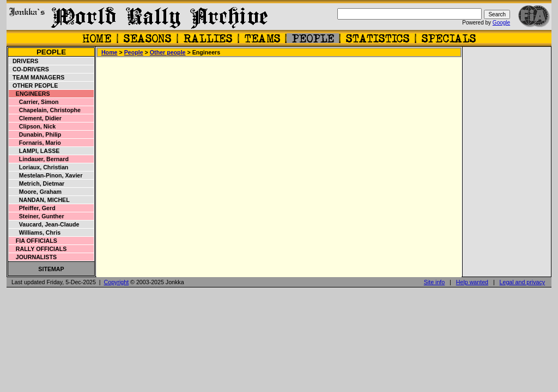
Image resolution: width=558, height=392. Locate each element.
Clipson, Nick (32, 126)
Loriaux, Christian (39, 167)
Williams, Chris (35, 232)
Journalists (33, 257)
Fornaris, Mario (35, 143)
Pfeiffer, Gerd (32, 208)
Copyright (117, 282)
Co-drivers (29, 69)
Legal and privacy (523, 282)
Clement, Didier (35, 118)
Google (501, 23)
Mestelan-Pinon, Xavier (46, 175)
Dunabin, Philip (35, 134)
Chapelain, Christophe (45, 110)
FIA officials (33, 241)
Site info (435, 282)
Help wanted (472, 282)
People (51, 52)
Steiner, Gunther (37, 216)
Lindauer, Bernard (39, 159)
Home (110, 52)
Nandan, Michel (40, 200)
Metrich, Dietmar (37, 183)
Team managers (37, 77)
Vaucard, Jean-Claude (44, 224)
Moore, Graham (35, 192)
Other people (34, 85)
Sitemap (51, 269)
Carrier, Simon (34, 102)
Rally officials (38, 249)
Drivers (24, 61)
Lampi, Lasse (34, 151)
